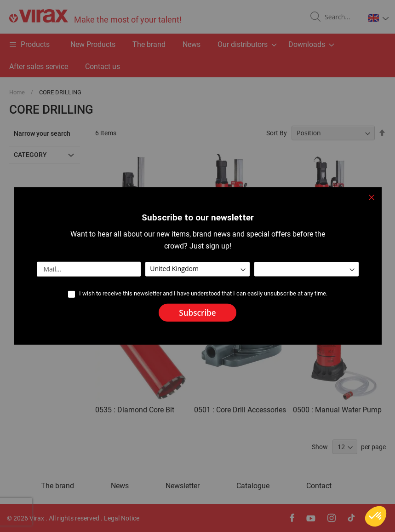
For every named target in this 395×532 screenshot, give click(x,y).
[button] (376, 516)
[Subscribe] (197, 313)
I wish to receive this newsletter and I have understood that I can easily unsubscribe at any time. (203, 294)
